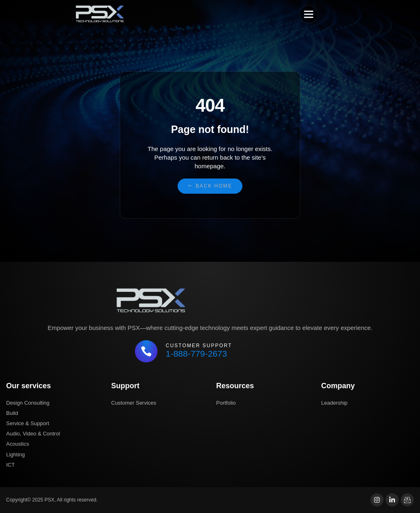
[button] (309, 14)
